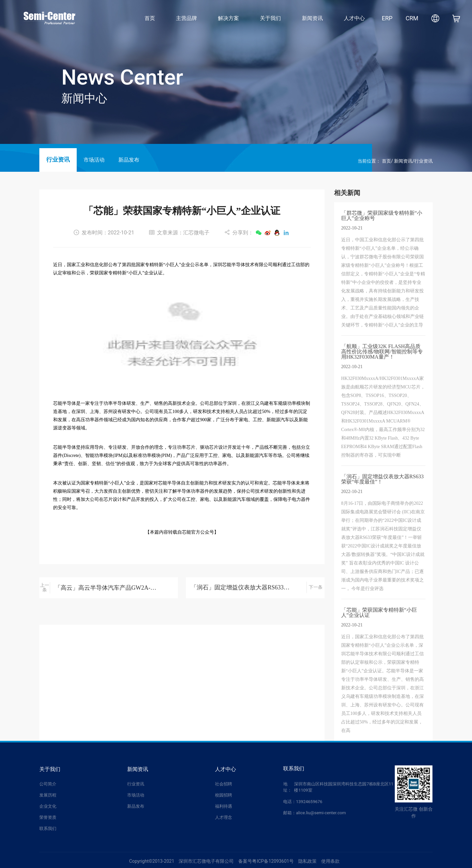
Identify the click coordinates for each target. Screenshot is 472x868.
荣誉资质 (48, 817)
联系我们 (48, 829)
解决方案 (228, 18)
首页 (150, 18)
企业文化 (48, 806)
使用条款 (330, 861)
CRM (412, 18)
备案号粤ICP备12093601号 (266, 861)
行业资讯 (58, 160)
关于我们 (270, 18)
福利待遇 (224, 806)
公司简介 (48, 784)
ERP (387, 18)
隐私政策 (307, 861)
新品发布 (129, 160)
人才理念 (224, 817)
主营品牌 (187, 18)
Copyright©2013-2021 (152, 861)
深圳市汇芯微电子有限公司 (206, 861)
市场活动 (94, 160)
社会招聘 (224, 784)
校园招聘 (224, 795)
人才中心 (354, 18)
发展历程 (48, 795)
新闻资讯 (312, 18)
